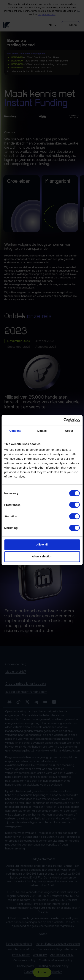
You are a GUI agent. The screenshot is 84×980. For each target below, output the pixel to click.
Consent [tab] (15, 431)
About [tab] (69, 431)
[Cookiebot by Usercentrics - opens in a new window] (63, 420)
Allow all (42, 544)
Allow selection (42, 556)
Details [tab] (42, 431)
